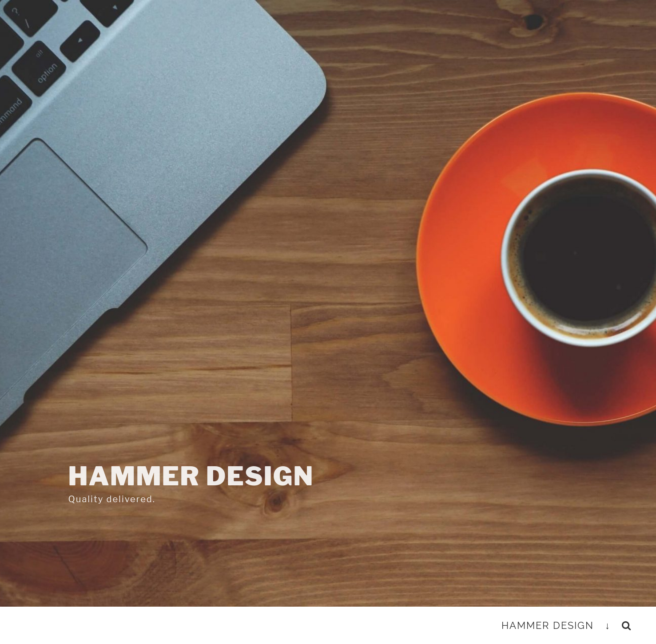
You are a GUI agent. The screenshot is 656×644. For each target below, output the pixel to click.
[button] (627, 625)
